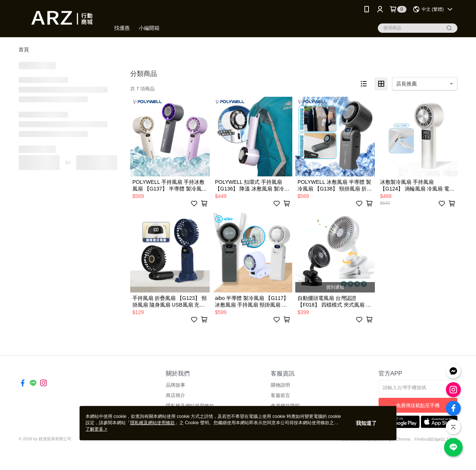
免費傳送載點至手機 (418, 405)
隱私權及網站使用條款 (152, 423)
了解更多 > (96, 429)
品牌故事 (176, 385)
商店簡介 (176, 395)
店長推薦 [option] (406, 84)
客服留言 (280, 395)
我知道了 (366, 423)
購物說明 (280, 385)
